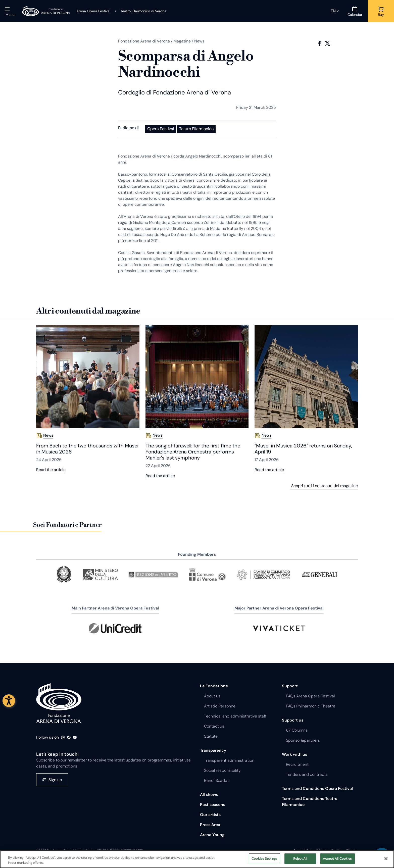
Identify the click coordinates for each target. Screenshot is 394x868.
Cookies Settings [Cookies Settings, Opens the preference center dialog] (264, 861)
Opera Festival (161, 129)
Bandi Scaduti (217, 780)
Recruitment (297, 764)
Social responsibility (222, 770)
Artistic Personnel (220, 706)
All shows (209, 795)
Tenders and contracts (307, 774)
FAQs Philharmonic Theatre (311, 706)
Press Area (210, 825)
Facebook (319, 43)
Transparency (213, 750)
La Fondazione (214, 686)
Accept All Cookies (337, 861)
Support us (293, 720)
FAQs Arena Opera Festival (310, 696)
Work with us (294, 754)
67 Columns (297, 730)
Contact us (214, 726)
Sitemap (352, 850)
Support (290, 686)
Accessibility (303, 850)
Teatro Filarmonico (196, 129)
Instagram (63, 737)
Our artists (210, 815)
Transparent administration (229, 760)
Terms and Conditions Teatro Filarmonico (310, 802)
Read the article (51, 470)
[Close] (386, 860)
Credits (336, 850)
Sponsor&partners (303, 740)
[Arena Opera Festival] (93, 11)
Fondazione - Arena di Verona (59, 703)
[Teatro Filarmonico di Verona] (140, 11)
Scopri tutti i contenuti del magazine (325, 486)
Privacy (321, 850)
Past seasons (213, 805)
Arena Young (212, 835)
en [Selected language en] (333, 11)
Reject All (300, 861)
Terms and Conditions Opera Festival (317, 788)
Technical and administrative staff (235, 716)
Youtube (75, 737)
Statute (211, 736)
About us (212, 696)
